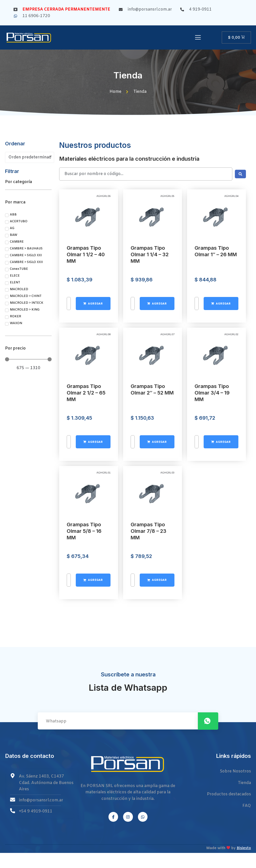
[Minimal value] (28, 359)
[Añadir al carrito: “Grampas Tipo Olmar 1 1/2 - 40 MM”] (93, 402)
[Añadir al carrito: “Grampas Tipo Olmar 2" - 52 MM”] (157, 540)
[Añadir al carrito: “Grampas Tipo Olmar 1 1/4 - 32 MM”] (157, 402)
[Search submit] (240, 174)
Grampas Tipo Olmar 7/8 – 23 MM (149, 629)
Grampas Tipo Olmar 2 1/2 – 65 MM (86, 491)
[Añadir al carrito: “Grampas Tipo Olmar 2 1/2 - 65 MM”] (93, 540)
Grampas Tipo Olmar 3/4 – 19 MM (212, 491)
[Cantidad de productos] (69, 402)
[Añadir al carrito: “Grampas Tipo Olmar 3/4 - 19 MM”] (221, 540)
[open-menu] (198, 38)
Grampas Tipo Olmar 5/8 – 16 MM (84, 629)
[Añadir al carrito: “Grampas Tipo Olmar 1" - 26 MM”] (221, 402)
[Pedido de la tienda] (30, 157)
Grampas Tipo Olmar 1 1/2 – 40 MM (86, 353)
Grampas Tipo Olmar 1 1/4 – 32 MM (150, 353)
